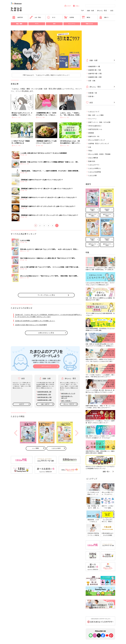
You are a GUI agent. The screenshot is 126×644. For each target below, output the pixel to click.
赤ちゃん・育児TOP (69, 404)
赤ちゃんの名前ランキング (97, 140)
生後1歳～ (91, 96)
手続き (90, 151)
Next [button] (77, 433)
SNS (54, 24)
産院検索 (91, 133)
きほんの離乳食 (93, 158)
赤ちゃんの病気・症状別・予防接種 (99, 154)
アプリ (37, 24)
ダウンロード (46, 366)
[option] (46, 50)
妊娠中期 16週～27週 (95, 73)
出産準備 (69, 17)
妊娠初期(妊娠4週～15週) (44, 394)
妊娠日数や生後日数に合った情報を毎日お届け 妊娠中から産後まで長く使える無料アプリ (46, 361)
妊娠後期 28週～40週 (95, 77)
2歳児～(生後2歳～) (66, 401)
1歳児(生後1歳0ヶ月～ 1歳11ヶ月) (67, 397)
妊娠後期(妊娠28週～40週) (44, 400)
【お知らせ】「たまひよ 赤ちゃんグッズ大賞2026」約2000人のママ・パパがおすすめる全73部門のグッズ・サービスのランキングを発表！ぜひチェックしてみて (48, 316)
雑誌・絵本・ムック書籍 (96, 115)
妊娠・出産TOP (45, 404)
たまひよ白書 (92, 175)
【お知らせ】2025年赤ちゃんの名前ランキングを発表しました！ (35, 321)
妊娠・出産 (90, 11)
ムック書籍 (35, 448)
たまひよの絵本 (56, 448)
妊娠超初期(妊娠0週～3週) (44, 392)
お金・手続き (35, 17)
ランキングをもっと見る (46, 295)
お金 (90, 147)
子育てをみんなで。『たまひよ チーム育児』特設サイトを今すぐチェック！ (46, 75)
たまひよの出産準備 (94, 172)
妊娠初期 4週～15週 (94, 70)
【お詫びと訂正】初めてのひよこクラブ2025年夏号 (31, 325)
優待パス (104, 17)
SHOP (68, 6)
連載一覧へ (106, 471)
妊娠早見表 (17, 17)
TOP (82, 11)
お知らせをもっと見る (46, 333)
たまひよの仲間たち (94, 168)
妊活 (112, 11)
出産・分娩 (92, 81)
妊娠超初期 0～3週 (94, 66)
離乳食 (86, 17)
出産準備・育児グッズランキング (99, 143)
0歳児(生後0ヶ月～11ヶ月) (68, 393)
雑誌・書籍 (19, 24)
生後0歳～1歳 (93, 93)
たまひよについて (94, 112)
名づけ (51, 17)
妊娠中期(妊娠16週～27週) (44, 397)
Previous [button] (16, 433)
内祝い (76, 6)
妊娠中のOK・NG (94, 136)
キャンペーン (72, 24)
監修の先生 (92, 161)
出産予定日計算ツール (95, 129)
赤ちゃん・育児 (102, 11)
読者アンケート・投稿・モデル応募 (99, 122)
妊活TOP (22, 404)
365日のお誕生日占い (95, 126)
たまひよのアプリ (94, 165)
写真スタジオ (89, 24)
